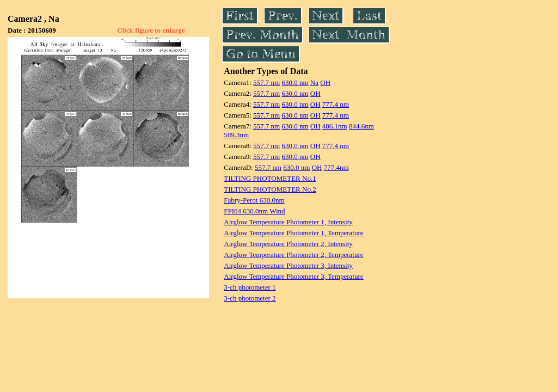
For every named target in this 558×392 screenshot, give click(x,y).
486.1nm (335, 126)
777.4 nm (336, 104)
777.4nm (336, 167)
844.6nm (361, 126)
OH (325, 82)
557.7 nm (266, 82)
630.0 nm (295, 82)
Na (314, 82)
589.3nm (236, 135)
